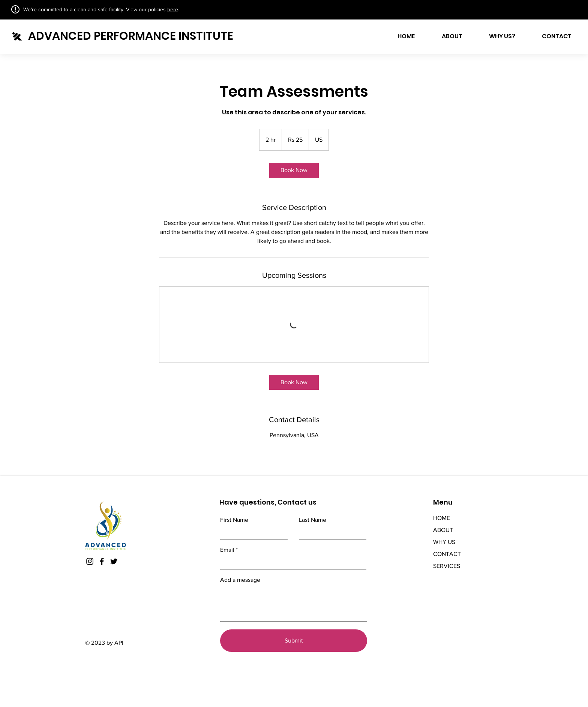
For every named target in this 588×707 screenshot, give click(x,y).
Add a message (240, 580)
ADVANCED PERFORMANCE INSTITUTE (131, 36)
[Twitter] (114, 561)
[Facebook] (102, 561)
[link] (294, 170)
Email (227, 550)
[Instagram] (90, 561)
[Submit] (294, 641)
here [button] (173, 9)
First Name (234, 520)
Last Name (313, 520)
